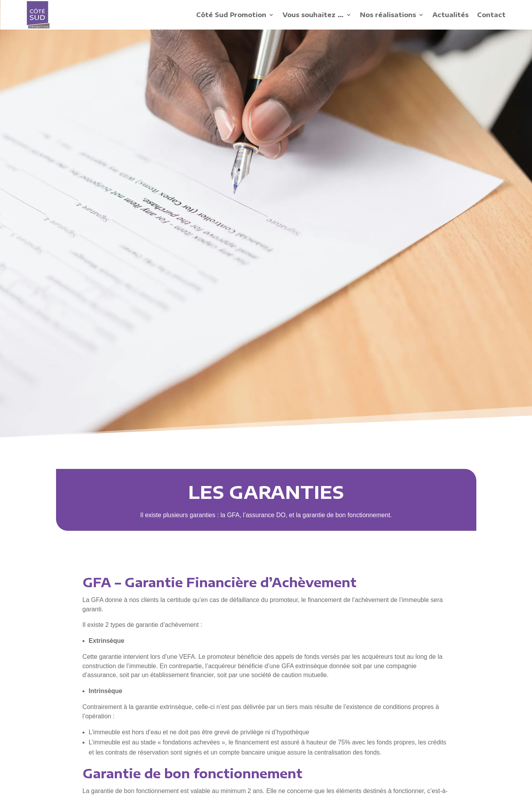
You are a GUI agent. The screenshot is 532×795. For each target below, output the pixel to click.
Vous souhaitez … (313, 15)
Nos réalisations (388, 15)
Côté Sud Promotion (231, 15)
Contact (491, 15)
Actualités (450, 15)
